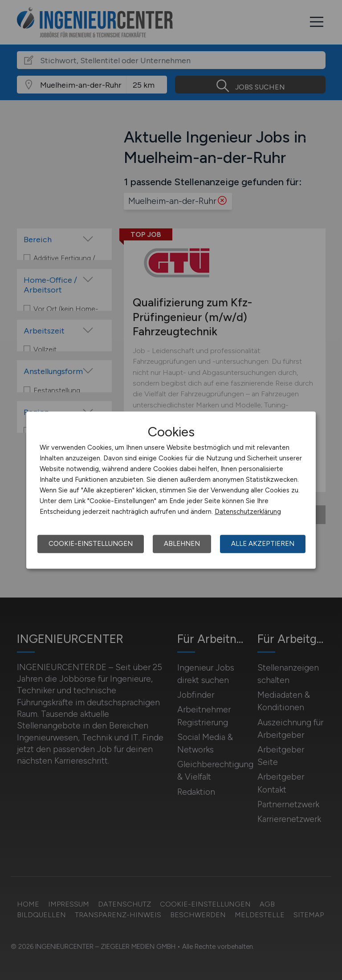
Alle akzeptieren (263, 544)
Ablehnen (182, 544)
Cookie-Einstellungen (91, 544)
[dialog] (171, 490)
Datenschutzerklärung (248, 512)
